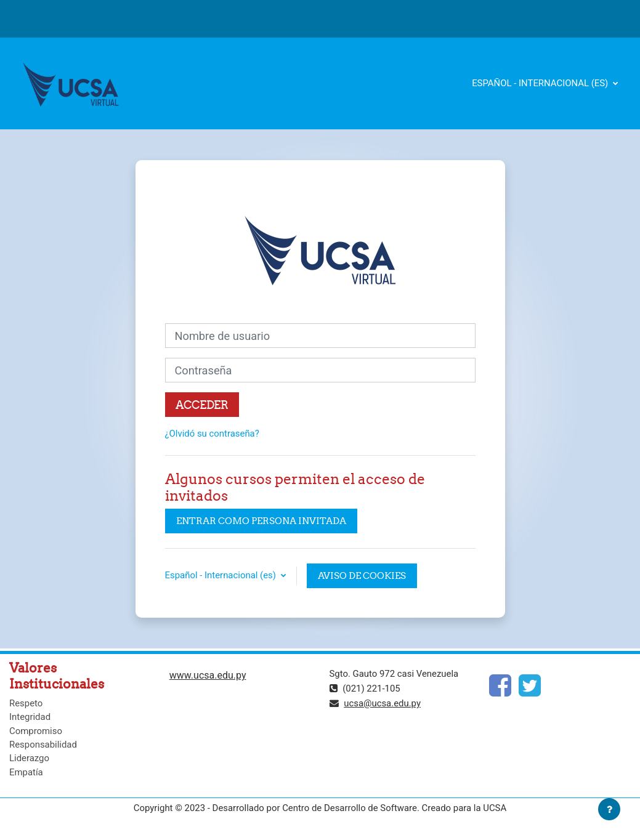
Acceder (202, 405)
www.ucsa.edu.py (208, 675)
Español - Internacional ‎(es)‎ (541, 83)
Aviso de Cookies (362, 575)
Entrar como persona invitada (261, 521)
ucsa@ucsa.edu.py (382, 703)
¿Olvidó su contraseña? (212, 434)
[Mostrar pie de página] (609, 809)
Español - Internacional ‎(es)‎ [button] (222, 575)
